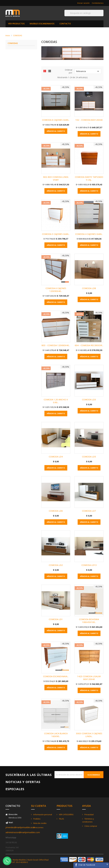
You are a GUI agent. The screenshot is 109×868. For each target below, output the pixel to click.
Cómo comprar (91, 826)
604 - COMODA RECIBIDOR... (89, 345)
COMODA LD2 (56, 565)
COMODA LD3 (89, 399)
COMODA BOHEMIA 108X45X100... (89, 621)
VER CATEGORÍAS (66, 814)
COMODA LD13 (89, 565)
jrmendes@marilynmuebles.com (20, 827)
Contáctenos (98, 3)
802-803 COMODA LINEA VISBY (56, 178)
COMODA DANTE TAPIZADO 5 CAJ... (89, 178)
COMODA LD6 (56, 511)
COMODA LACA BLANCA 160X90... (56, 735)
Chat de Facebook (87, 865)
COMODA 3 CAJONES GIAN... (56, 234)
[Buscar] (84, 13)
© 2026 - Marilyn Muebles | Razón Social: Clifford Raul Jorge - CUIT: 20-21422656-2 (27, 861)
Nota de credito (40, 823)
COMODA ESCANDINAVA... (56, 676)
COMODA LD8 (89, 288)
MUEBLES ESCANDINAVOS (42, 24)
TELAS (61, 819)
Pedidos (37, 819)
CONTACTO (65, 24)
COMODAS (13, 43)
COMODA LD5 (89, 457)
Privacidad (89, 814)
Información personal (42, 814)
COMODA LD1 (56, 619)
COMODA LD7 (89, 511)
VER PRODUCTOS (16, 24)
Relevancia (88, 71)
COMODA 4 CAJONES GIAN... (89, 234)
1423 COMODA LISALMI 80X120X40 (89, 678)
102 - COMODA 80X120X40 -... (89, 121)
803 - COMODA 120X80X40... (56, 345)
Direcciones (38, 827)
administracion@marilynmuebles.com (23, 832)
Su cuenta (39, 806)
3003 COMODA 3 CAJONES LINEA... (89, 735)
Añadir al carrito (56, 131)
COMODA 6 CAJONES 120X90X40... (56, 290)
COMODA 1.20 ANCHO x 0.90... (56, 401)
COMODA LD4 (56, 457)
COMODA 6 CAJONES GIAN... (56, 120)
